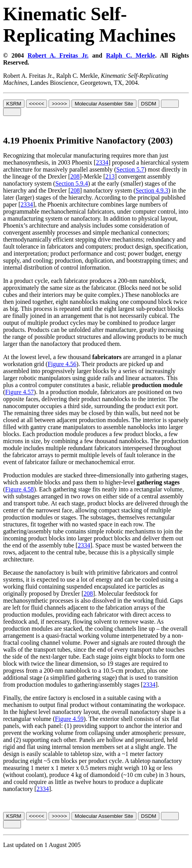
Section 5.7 (130, 169)
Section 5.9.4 (72, 183)
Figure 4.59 (69, 719)
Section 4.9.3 (152, 190)
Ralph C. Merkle (131, 55)
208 (75, 176)
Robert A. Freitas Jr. (58, 55)
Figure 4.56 (62, 364)
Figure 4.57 (19, 392)
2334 (102, 162)
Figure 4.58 (19, 489)
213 (110, 176)
